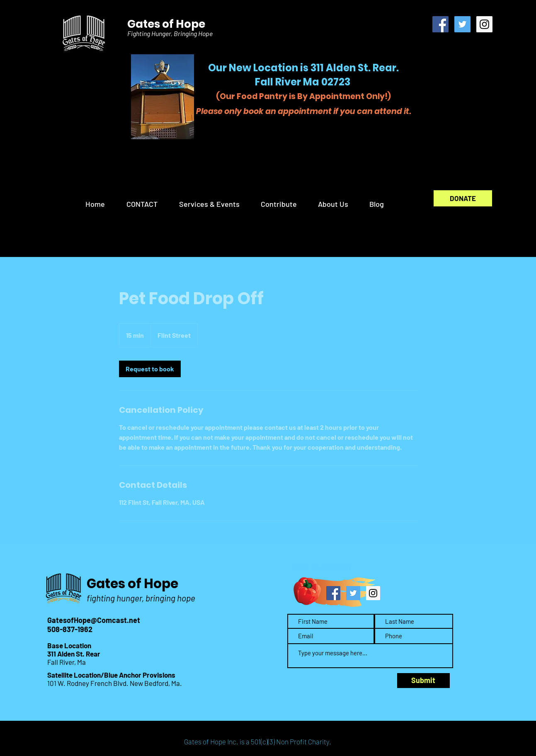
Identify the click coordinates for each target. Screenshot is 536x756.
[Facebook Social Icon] (440, 24)
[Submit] (423, 681)
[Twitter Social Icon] (462, 24)
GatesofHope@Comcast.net (94, 620)
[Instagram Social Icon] (484, 24)
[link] (150, 369)
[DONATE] (463, 198)
